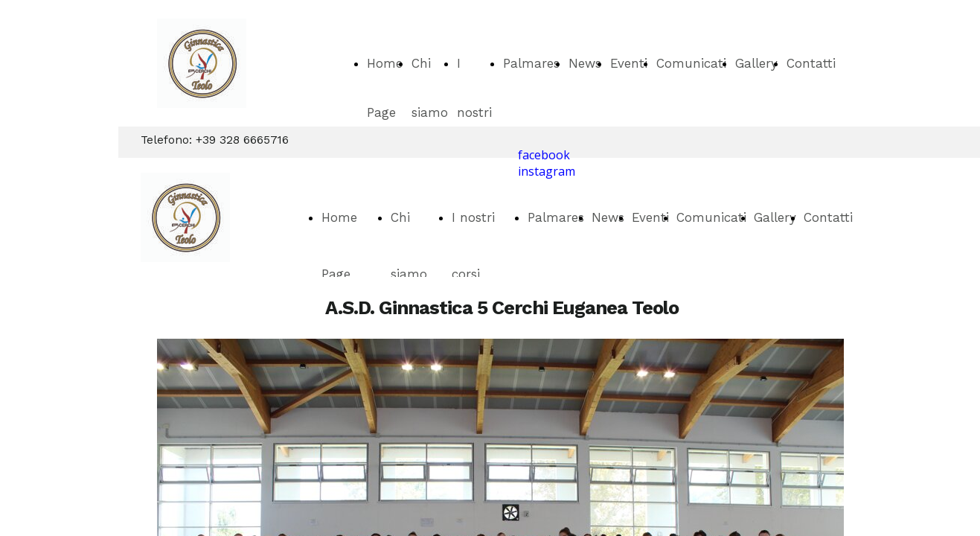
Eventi (629, 63)
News (585, 63)
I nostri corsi (474, 112)
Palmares (531, 63)
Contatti (811, 63)
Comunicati (691, 63)
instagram (547, 171)
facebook (544, 155)
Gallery (756, 63)
